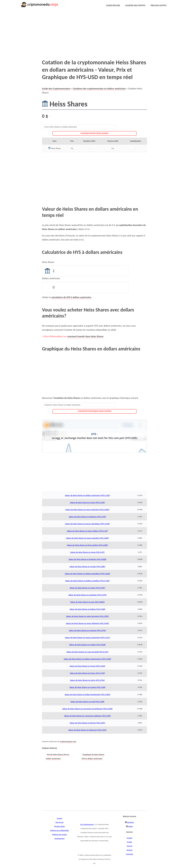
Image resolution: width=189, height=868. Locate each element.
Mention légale (60, 826)
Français (129, 846)
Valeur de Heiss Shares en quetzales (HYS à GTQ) (87, 595)
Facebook (130, 822)
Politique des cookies (60, 835)
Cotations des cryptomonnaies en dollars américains (99, 89)
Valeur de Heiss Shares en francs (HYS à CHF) (87, 673)
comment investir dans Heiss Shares (85, 336)
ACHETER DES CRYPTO (135, 5)
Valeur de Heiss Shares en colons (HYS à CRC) (87, 588)
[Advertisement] (88, 32)
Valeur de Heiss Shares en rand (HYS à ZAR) (87, 702)
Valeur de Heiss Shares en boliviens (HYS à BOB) (87, 559)
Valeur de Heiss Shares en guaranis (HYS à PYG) (87, 630)
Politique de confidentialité (59, 830)
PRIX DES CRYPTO (158, 5)
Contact (60, 818)
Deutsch (129, 850)
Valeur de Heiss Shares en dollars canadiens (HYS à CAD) (87, 581)
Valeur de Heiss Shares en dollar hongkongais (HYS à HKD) (87, 694)
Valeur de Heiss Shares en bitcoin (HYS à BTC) (87, 723)
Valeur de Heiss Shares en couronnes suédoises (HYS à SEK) (87, 716)
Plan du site (60, 822)
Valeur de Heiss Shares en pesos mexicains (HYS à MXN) (87, 510)
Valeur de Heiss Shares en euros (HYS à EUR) (87, 502)
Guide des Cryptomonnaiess (56, 89)
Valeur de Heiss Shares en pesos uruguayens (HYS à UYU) (87, 638)
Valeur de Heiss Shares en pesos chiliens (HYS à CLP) (87, 531)
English (129, 842)
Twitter (130, 826)
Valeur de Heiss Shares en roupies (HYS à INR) (87, 687)
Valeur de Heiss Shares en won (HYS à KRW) (87, 602)
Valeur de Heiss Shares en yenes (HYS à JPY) (87, 552)
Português (130, 854)
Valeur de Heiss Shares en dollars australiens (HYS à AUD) (87, 574)
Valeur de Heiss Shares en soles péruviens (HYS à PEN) (87, 616)
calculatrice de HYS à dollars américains (71, 297)
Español (129, 838)
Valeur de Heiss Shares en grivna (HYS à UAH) (87, 666)
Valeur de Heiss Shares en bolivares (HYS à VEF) (87, 517)
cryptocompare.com (68, 741)
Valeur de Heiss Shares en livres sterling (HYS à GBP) (87, 545)
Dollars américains (51, 278)
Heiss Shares (48, 262)
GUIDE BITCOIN (113, 5)
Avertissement (59, 838)
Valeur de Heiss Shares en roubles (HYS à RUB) (87, 645)
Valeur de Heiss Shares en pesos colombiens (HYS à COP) (87, 524)
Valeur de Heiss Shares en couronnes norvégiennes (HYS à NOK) (87, 709)
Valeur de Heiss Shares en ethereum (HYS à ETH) (87, 730)
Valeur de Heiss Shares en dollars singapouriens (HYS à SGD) (87, 659)
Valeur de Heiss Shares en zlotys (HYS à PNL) (87, 680)
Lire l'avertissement (87, 824)
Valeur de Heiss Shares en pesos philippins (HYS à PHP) (87, 623)
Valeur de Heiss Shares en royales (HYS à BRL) (87, 567)
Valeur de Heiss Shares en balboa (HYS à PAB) (87, 609)
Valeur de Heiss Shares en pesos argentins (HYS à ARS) (87, 538)
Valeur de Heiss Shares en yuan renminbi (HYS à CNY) (87, 652)
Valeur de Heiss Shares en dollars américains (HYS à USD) (87, 495)
